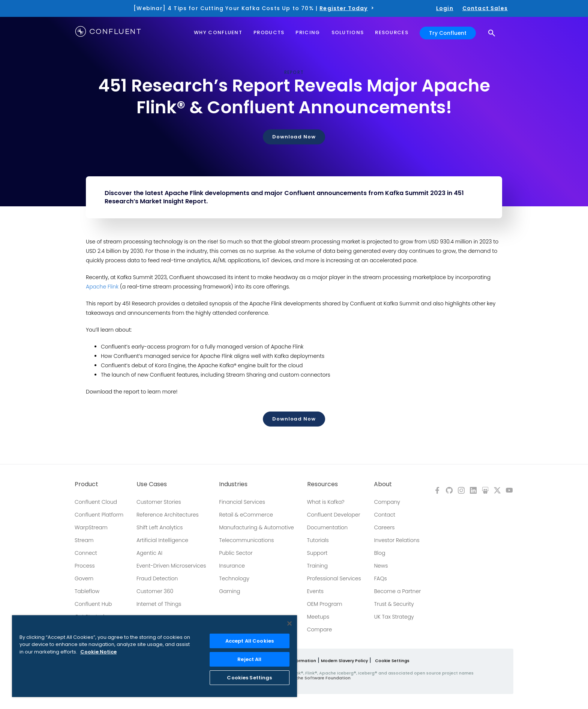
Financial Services (242, 502)
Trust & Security (394, 604)
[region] (154, 656)
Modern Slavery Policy (344, 661)
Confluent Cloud (96, 502)
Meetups (318, 617)
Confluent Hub (93, 604)
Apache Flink (102, 287)
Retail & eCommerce (246, 515)
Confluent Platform (99, 515)
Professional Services (334, 578)
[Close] (289, 623)
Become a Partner (397, 591)
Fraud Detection (157, 578)
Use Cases (152, 484)
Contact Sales (485, 8)
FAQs (380, 578)
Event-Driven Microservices (171, 566)
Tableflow (87, 591)
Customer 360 (155, 591)
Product (86, 484)
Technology (234, 578)
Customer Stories (159, 502)
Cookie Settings (392, 661)
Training (317, 566)
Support (317, 553)
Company (387, 502)
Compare (320, 629)
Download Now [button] (294, 137)
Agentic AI (149, 553)
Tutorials (318, 540)
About (383, 484)
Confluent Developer (334, 515)
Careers (384, 527)
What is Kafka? (326, 502)
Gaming (229, 591)
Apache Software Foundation (319, 678)
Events (315, 591)
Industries (233, 484)
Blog (379, 553)
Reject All (249, 659)
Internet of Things (159, 604)
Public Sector (236, 553)
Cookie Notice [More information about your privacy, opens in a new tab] (98, 652)
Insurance (232, 566)
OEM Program (325, 604)
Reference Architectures (168, 515)
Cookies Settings (249, 678)
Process (85, 566)
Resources (322, 484)
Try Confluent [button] (448, 33)
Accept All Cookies (250, 641)
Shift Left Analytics (160, 527)
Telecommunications (246, 540)
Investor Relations (397, 540)
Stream (84, 540)
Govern (84, 578)
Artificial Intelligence (162, 540)
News (381, 566)
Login (445, 8)
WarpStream (91, 527)
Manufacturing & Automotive (256, 527)
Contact (385, 515)
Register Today (343, 8)
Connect (86, 553)
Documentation (328, 527)
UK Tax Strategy (394, 617)
